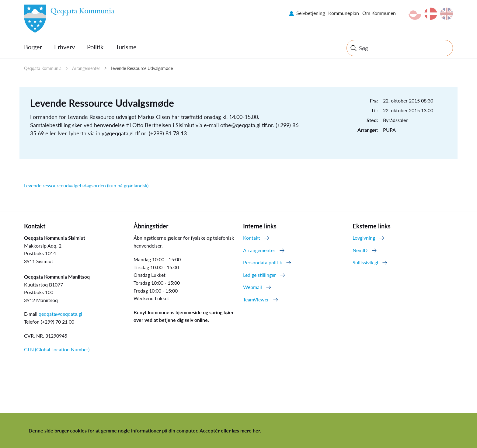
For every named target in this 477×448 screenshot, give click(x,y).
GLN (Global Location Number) (57, 349)
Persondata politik (263, 262)
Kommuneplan (344, 13)
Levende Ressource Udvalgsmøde (142, 68)
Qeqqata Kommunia (43, 68)
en (447, 14)
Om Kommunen (379, 13)
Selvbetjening (311, 13)
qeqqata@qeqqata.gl (60, 314)
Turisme (126, 47)
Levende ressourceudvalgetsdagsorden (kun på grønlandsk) (86, 185)
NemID (360, 250)
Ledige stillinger (259, 275)
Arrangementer (86, 68)
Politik (95, 47)
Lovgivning (364, 238)
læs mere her (246, 431)
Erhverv (64, 47)
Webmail (252, 287)
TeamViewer (256, 299)
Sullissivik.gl (365, 262)
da (431, 14)
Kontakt (252, 238)
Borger (33, 47)
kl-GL (415, 14)
